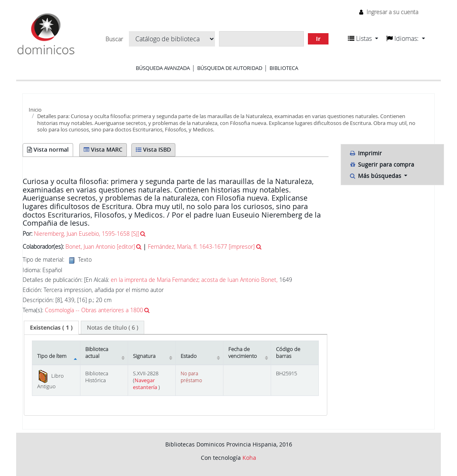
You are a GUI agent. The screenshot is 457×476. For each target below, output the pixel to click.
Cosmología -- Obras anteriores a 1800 (94, 310)
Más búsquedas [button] (376, 176)
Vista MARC (103, 149)
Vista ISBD (153, 149)
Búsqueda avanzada (163, 68)
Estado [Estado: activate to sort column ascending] (189, 356)
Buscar (114, 39)
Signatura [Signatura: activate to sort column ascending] (144, 356)
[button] (363, 38)
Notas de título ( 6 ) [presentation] (113, 327)
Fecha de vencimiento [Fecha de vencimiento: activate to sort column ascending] (243, 353)
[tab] (51, 328)
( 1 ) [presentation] (51, 327)
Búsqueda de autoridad (230, 68)
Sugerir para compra (382, 164)
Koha (249, 458)
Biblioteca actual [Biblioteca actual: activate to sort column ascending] (97, 353)
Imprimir (365, 153)
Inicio (35, 110)
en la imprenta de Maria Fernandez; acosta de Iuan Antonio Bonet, (194, 280)
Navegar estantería (146, 384)
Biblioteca (284, 68)
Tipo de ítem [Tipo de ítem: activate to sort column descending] (52, 356)
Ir (318, 39)
